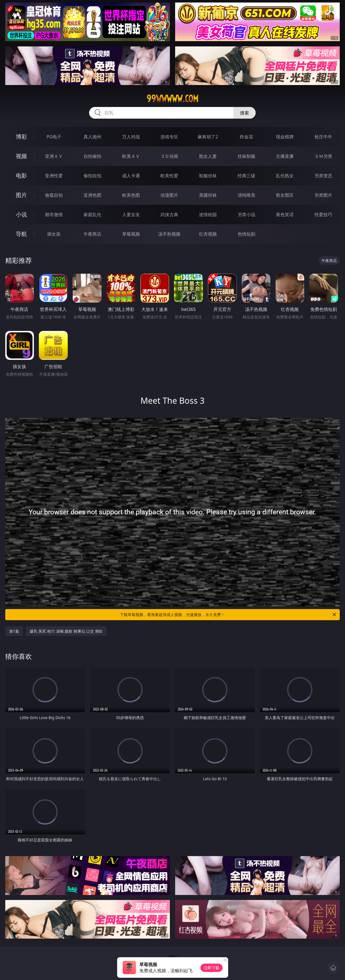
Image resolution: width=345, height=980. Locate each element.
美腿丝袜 (208, 195)
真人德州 (92, 137)
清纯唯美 (246, 195)
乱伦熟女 (285, 176)
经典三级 (246, 176)
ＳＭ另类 (323, 156)
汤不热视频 (169, 234)
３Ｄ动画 (169, 156)
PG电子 (54, 137)
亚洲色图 (92, 195)
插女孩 (54, 234)
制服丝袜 (208, 176)
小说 (21, 214)
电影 (21, 175)
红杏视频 (208, 234)
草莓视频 (131, 234)
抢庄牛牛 (323, 137)
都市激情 (54, 215)
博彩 (21, 137)
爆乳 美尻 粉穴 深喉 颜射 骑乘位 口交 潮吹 (66, 631)
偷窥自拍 (54, 195)
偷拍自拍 (92, 176)
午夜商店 (92, 234)
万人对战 (131, 137)
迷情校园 (208, 215)
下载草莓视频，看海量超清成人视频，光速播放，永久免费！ (228, 615)
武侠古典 (169, 215)
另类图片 (323, 195)
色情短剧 (246, 234)
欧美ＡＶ (131, 156)
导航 (21, 234)
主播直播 (285, 156)
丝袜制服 (246, 156)
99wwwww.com (172, 99)
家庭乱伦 (92, 215)
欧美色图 (131, 195)
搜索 (245, 113)
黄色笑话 (285, 215)
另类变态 (323, 176)
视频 (21, 156)
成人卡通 (131, 176)
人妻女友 (131, 215)
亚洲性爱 (54, 176)
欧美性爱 (169, 176)
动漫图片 (169, 195)
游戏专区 (169, 137)
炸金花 (246, 137)
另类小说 (246, 215)
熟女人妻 (208, 156)
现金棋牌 (285, 137)
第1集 (14, 631)
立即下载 (211, 968)
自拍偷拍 (92, 156)
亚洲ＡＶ (54, 156)
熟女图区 (285, 195)
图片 (21, 195)
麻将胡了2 (208, 137)
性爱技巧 (323, 215)
